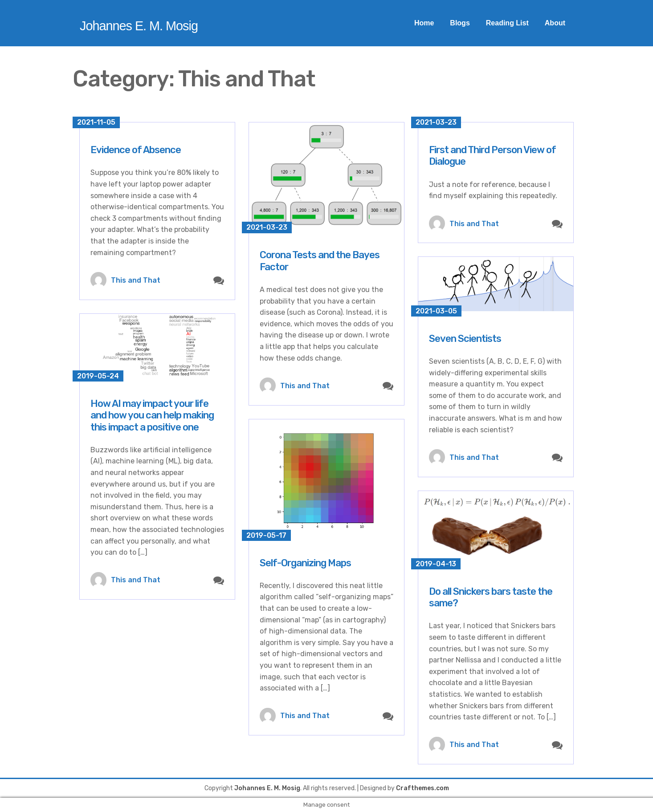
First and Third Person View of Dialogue (492, 156)
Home (424, 23)
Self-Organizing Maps (305, 563)
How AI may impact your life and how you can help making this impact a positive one (152, 415)
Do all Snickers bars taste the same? (491, 597)
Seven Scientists (465, 339)
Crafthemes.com (422, 788)
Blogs (460, 23)
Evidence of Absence (136, 150)
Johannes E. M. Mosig (139, 26)
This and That (136, 280)
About (555, 23)
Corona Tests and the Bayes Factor (320, 261)
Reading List (507, 23)
